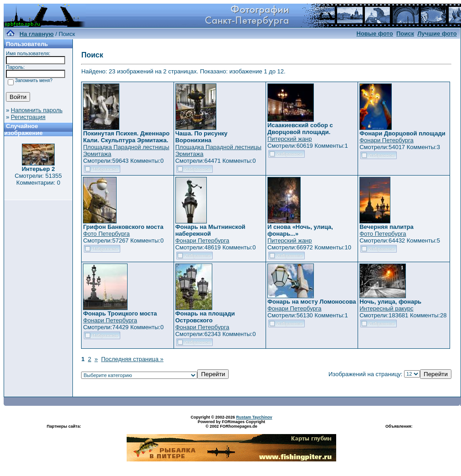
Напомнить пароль (37, 110)
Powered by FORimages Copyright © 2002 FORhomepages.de (231, 424)
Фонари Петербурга (386, 140)
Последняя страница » (132, 359)
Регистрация (28, 117)
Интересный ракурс (386, 308)
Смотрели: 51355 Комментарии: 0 (38, 179)
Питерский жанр (290, 139)
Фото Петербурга (106, 234)
